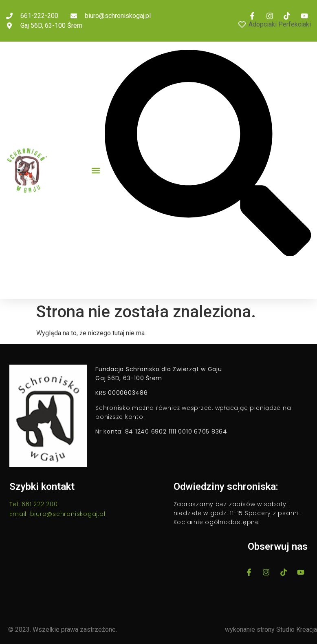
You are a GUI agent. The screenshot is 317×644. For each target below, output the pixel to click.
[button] (96, 170)
